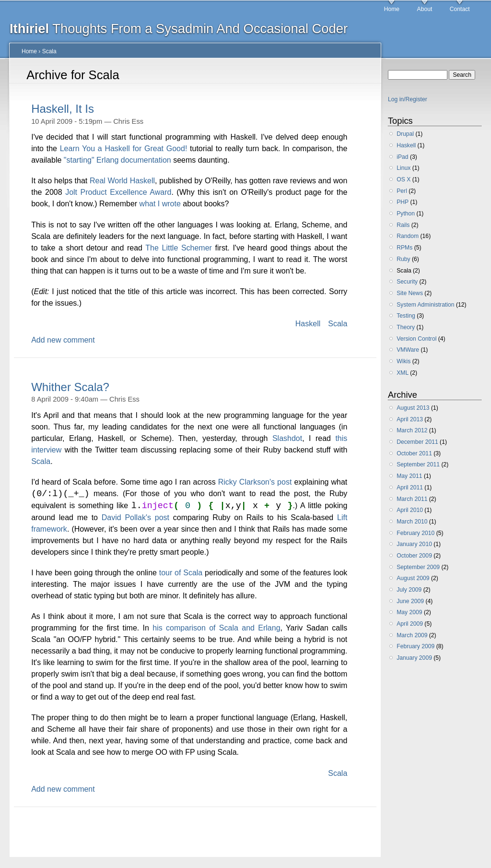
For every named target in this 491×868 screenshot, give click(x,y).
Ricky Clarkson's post (255, 482)
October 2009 (414, 556)
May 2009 (409, 612)
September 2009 (418, 567)
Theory (406, 327)
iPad (402, 157)
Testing (406, 316)
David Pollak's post (135, 518)
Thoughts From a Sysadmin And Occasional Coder (179, 29)
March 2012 (412, 430)
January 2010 (414, 544)
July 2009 (409, 590)
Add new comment (63, 340)
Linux (403, 168)
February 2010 (415, 533)
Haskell (308, 324)
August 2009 (413, 578)
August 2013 (413, 408)
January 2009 (414, 658)
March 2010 (412, 522)
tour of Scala (181, 574)
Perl (402, 191)
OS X (403, 179)
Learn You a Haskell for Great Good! (124, 149)
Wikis (403, 361)
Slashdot (287, 438)
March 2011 (412, 499)
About (425, 9)
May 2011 (409, 476)
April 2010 (410, 510)
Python (406, 214)
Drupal (405, 134)
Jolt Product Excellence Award (118, 192)
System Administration (425, 305)
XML (403, 373)
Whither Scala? (70, 387)
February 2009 (415, 646)
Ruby (403, 259)
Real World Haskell (122, 181)
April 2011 (410, 488)
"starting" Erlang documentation (117, 160)
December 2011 (417, 442)
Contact (460, 9)
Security (407, 282)
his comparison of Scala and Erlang (216, 629)
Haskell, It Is (63, 109)
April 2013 (410, 419)
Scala (49, 51)
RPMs (404, 248)
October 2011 (414, 453)
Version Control (416, 339)
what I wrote (160, 204)
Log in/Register (408, 99)
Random (408, 236)
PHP (403, 202)
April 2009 (410, 624)
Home (392, 9)
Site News (410, 293)
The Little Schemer (179, 248)
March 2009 (412, 635)
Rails (403, 225)
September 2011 (418, 464)
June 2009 (410, 601)
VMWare (408, 350)
